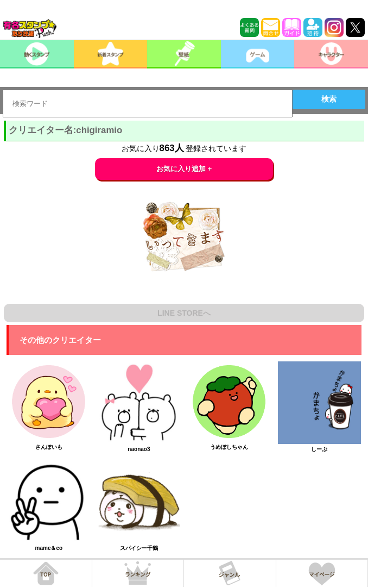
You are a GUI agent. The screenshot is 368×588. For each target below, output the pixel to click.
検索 (329, 99)
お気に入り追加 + (184, 169)
